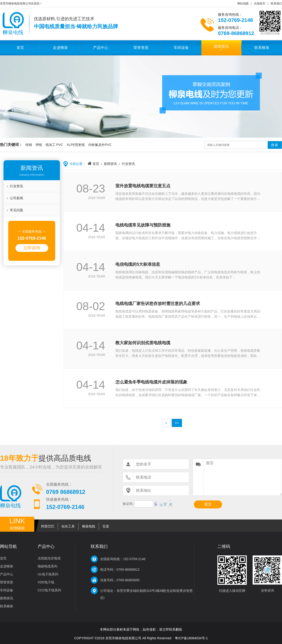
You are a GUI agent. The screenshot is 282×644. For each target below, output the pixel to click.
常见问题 (16, 210)
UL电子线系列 (48, 574)
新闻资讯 (221, 46)
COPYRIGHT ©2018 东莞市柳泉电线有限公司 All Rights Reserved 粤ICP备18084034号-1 (141, 638)
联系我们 (276, 4)
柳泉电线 (89, 526)
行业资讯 (16, 186)
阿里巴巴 (48, 526)
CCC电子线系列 (49, 590)
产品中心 (101, 48)
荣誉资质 (141, 48)
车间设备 (181, 48)
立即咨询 (32, 248)
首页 (20, 48)
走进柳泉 (60, 48)
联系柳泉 (262, 48)
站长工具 (68, 526)
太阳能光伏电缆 (49, 558)
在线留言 (260, 4)
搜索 (275, 145)
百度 (106, 526)
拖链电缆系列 (47, 566)
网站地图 (243, 4)
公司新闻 (16, 198)
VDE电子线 (46, 582)
